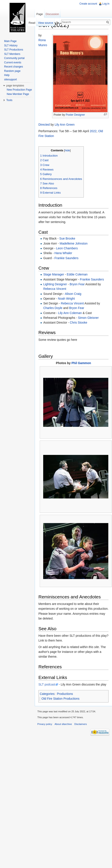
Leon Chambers (67, 248)
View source (45, 23)
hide (67, 150)
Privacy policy (45, 724)
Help (7, 75)
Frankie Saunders (67, 258)
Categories (47, 694)
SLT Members (12, 54)
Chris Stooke (79, 323)
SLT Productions (14, 50)
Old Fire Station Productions (60, 699)
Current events (13, 62)
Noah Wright (66, 299)
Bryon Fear (77, 284)
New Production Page (19, 90)
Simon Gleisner (88, 318)
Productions (65, 694)
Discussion (52, 14)
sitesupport (11, 79)
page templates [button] (15, 86)
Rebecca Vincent (55, 289)
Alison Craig (73, 294)
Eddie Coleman (77, 274)
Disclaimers (81, 724)
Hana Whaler (63, 253)
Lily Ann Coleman (70, 313)
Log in (106, 4)
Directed (44, 125)
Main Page (10, 41)
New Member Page (18, 94)
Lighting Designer (55, 284)
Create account (88, 4)
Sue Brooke (67, 238)
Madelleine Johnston (74, 243)
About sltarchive (63, 724)
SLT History (11, 46)
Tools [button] (9, 100)
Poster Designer (75, 115)
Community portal (14, 58)
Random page (12, 71)
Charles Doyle (53, 308)
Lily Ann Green (65, 125)
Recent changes (14, 67)
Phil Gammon (81, 363)
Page (40, 14)
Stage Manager (54, 274)
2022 (93, 131)
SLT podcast (47, 684)
